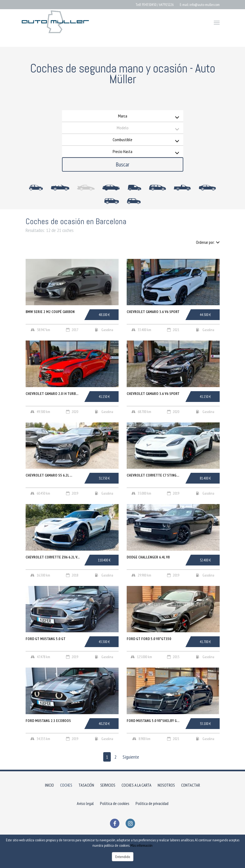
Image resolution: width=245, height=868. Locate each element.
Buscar (123, 164)
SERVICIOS (108, 785)
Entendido (123, 857)
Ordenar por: (208, 242)
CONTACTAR (191, 785)
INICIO (49, 785)
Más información (142, 845)
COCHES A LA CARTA (137, 785)
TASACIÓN (86, 785)
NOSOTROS (166, 785)
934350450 (149, 5)
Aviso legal (85, 803)
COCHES (66, 785)
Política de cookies (115, 803)
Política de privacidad (152, 803)
